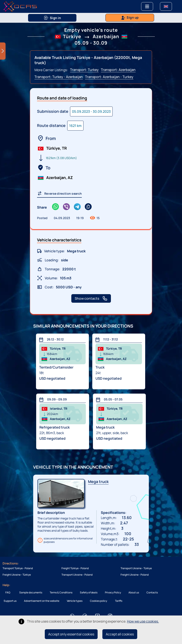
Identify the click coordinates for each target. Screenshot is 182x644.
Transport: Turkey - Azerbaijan (59, 77)
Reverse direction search (59, 193)
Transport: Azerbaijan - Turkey (109, 77)
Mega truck (98, 481)
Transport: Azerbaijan (118, 70)
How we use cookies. (143, 621)
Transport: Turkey (84, 70)
